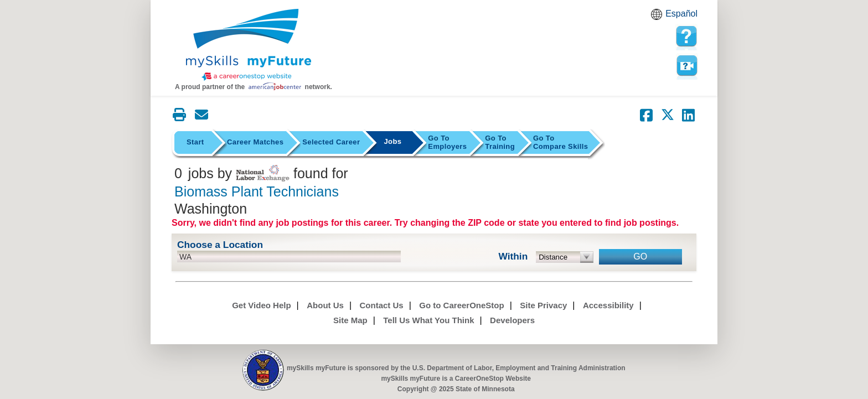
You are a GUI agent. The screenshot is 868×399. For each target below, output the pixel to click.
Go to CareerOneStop (461, 305)
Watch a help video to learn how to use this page (686, 66)
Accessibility (608, 305)
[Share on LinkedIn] (689, 115)
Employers (447, 142)
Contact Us (382, 305)
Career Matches (255, 142)
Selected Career (331, 142)
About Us (325, 305)
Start (195, 142)
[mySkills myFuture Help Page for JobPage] (686, 37)
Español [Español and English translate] (681, 14)
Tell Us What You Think (428, 320)
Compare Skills (560, 142)
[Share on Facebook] (647, 115)
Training (500, 142)
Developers (512, 320)
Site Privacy (543, 305)
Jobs (392, 141)
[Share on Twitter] (668, 115)
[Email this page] (201, 115)
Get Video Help (261, 305)
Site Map (350, 320)
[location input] (289, 256)
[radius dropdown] (565, 257)
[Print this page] (179, 115)
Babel (658, 18)
